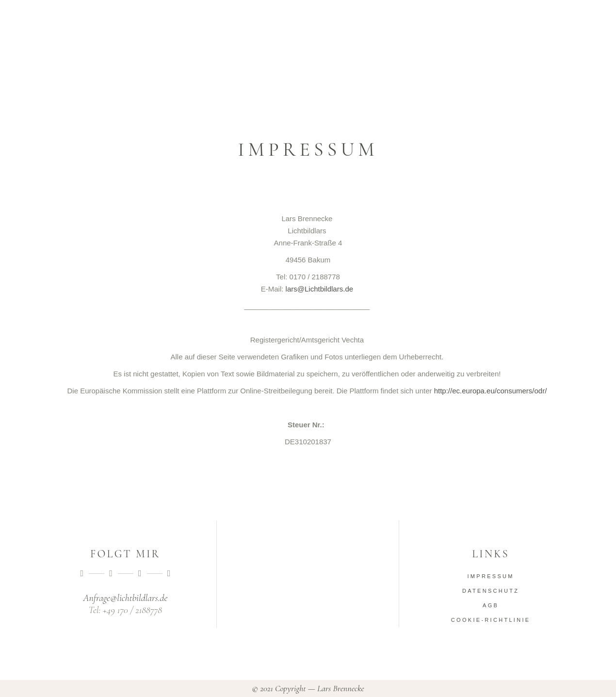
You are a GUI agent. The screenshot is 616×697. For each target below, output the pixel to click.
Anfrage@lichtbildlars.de (125, 598)
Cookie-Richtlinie (491, 620)
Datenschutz (491, 591)
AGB (491, 605)
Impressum (490, 576)
